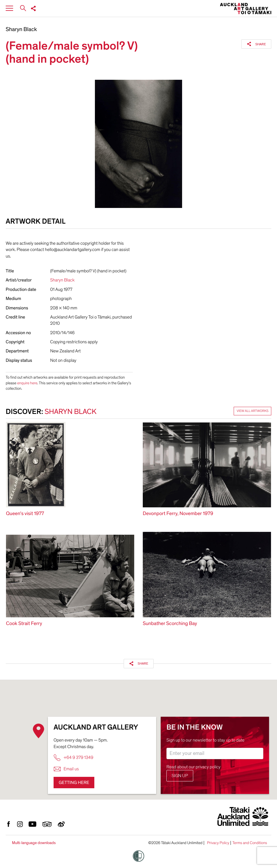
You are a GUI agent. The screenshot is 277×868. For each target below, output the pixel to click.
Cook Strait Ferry (24, 624)
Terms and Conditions (250, 843)
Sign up (180, 776)
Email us (66, 769)
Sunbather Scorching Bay (170, 624)
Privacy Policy (218, 843)
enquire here (27, 383)
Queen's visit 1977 (25, 514)
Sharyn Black (21, 30)
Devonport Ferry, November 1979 (178, 514)
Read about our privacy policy (194, 767)
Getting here (74, 783)
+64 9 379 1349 (73, 758)
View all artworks (252, 411)
